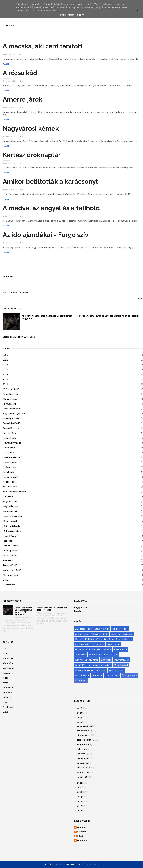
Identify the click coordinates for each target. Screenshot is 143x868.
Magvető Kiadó (10, 506)
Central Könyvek (11, 428)
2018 (80, 801)
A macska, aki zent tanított (43, 46)
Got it (80, 15)
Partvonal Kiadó (11, 546)
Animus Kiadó (9, 404)
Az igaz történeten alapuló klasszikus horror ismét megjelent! (47, 317)
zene (5, 702)
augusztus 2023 (85, 744)
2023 (5, 369)
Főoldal (78, 611)
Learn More (67, 15)
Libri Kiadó (8, 496)
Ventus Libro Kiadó (12, 570)
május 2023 (82, 758)
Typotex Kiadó (10, 565)
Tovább (6, 64)
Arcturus (81, 827)
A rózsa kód (20, 73)
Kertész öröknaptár (32, 155)
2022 (5, 365)
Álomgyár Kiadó (11, 575)
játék (5, 653)
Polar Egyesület (10, 550)
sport (5, 683)
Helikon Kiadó (10, 467)
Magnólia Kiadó (10, 501)
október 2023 (83, 735)
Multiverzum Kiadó (12, 531)
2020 (5, 355)
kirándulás (8, 658)
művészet (8, 673)
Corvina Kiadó (10, 433)
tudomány (8, 692)
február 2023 (83, 772)
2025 (5, 379)
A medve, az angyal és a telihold (51, 208)
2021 (5, 360)
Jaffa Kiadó (8, 472)
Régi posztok (81, 607)
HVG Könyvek (10, 462)
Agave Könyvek (10, 394)
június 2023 (82, 754)
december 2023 (84, 726)
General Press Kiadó (12, 457)
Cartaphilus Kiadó (11, 423)
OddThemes (62, 864)
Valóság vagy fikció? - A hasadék (19, 337)
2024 (5, 374)
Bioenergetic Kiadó (12, 418)
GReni (80, 836)
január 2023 (82, 777)
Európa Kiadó (9, 438)
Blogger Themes (91, 864)
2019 (80, 797)
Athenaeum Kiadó (11, 408)
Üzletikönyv (9, 585)
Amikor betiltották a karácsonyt (50, 181)
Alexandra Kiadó (11, 399)
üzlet (5, 712)
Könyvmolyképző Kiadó (14, 491)
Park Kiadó (8, 541)
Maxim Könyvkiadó (12, 516)
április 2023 (82, 763)
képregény (8, 663)
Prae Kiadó (8, 560)
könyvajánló (9, 668)
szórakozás (8, 688)
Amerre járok (23, 99)
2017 (79, 806)
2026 (5, 384)
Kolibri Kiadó (9, 482)
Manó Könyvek (10, 511)
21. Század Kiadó (11, 389)
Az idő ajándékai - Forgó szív (46, 235)
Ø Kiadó (7, 580)
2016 (80, 811)
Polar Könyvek (10, 555)
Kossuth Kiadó (10, 487)
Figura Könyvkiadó (12, 443)
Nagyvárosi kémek (31, 128)
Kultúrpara (82, 840)
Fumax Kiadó (9, 448)
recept (6, 678)
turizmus (7, 697)
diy (4, 649)
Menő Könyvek (10, 521)
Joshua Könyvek (11, 477)
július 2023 (82, 749)
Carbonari (82, 832)
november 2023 (84, 731)
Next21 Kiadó (10, 536)
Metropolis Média (12, 526)
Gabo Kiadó (9, 452)
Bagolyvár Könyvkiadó (14, 413)
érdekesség (9, 707)
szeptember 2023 (85, 740)
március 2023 (83, 768)
